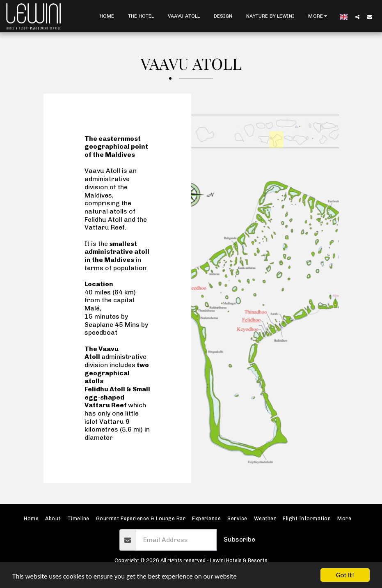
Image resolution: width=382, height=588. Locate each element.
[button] (357, 17)
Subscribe (239, 539)
